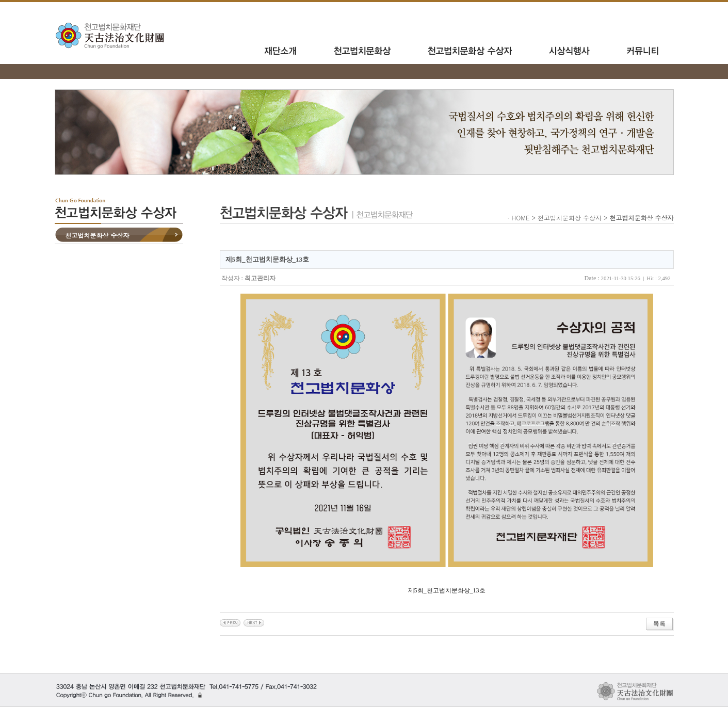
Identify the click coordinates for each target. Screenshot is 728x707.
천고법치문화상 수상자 (98, 235)
